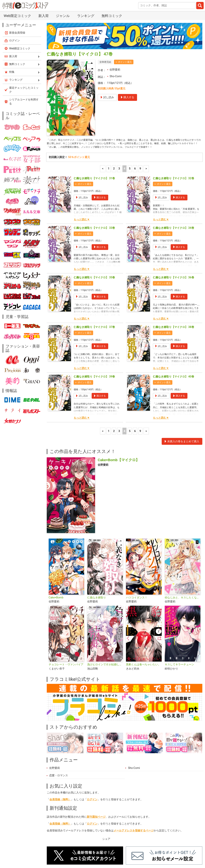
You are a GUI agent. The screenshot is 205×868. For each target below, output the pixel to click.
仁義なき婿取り (97, 557)
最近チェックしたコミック (148, 850)
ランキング (73, 850)
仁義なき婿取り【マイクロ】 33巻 (94, 187)
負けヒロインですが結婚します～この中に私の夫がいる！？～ (105, 624)
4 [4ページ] (124, 128)
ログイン (92, 758)
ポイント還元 (125, 15)
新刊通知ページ (96, 776)
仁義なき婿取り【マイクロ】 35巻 (94, 237)
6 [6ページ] (135, 128)
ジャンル (106, 850)
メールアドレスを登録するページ (134, 790)
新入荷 (55, 850)
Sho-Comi (115, 29)
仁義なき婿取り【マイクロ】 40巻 (174, 336)
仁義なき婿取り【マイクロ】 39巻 (94, 336)
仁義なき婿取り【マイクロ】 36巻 (174, 237)
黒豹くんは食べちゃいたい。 (143, 624)
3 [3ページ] (119, 128)
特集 (90, 850)
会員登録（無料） (60, 758)
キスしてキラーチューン (179, 624)
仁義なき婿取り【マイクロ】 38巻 (174, 286)
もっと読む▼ (82, 179)
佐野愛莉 (115, 23)
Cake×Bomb (56, 557)
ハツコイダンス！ (137, 557)
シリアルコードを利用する (24, 55)
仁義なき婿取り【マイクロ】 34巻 (174, 187)
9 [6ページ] (140, 128)
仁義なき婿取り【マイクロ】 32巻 (174, 137)
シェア (106, 798)
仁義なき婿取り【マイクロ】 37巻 (94, 286)
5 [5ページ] (130, 128)
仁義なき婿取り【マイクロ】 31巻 (94, 137)
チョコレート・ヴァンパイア (66, 624)
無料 (121, 850)
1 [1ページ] (109, 128)
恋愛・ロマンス (59, 735)
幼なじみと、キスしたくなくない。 (183, 557)
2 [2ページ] (114, 128)
